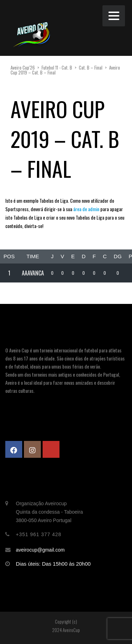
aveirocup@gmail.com (40, 550)
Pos (9, 256)
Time (33, 256)
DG (118, 256)
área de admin (86, 209)
